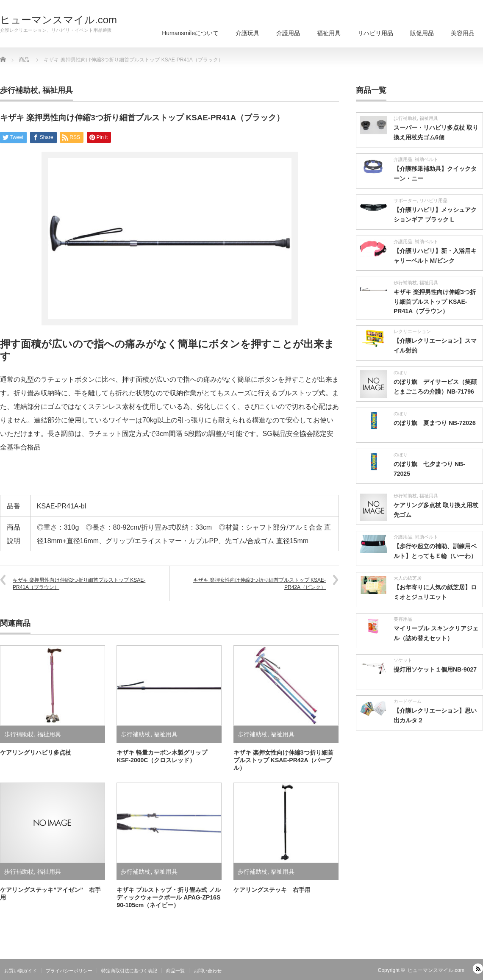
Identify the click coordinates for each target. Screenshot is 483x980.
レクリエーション (412, 331)
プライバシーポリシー (69, 971)
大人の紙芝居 (408, 578)
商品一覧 (175, 971)
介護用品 (288, 33)
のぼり (401, 372)
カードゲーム (408, 701)
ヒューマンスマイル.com (58, 20)
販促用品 (422, 33)
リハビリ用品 (375, 33)
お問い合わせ (208, 971)
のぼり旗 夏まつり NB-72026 (435, 423)
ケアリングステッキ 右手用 (272, 890)
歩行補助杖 (19, 90)
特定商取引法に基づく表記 (129, 971)
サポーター (405, 200)
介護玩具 (247, 33)
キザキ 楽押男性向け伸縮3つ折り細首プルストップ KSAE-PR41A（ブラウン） (79, 584)
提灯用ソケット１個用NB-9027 (435, 669)
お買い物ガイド (21, 971)
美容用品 (463, 33)
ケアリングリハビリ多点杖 (36, 752)
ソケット (403, 660)
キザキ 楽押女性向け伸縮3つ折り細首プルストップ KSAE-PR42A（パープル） (283, 760)
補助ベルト (426, 159)
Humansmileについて (190, 33)
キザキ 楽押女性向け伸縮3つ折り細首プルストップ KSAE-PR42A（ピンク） (260, 584)
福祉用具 (329, 33)
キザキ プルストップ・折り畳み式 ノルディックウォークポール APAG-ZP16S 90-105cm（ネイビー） (169, 897)
